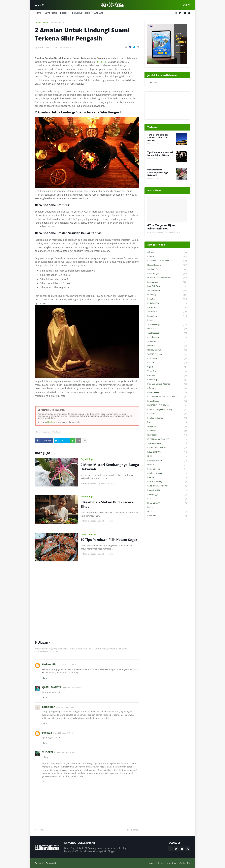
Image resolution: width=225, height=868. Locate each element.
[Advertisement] (87, 601)
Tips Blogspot (167, 333)
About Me (172, 863)
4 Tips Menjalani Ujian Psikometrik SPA (161, 227)
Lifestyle (167, 252)
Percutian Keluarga (167, 482)
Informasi (167, 388)
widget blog (167, 427)
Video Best (167, 371)
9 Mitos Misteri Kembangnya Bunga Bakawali (110, 467)
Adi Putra (101, 62)
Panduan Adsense (167, 418)
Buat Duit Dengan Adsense (167, 384)
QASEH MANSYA (52, 687)
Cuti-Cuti (98, 13)
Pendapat (167, 431)
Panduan (56, 432)
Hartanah (167, 346)
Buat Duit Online (167, 286)
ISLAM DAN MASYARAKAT (167, 439)
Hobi (88, 13)
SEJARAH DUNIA (167, 443)
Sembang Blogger (167, 269)
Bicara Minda (167, 359)
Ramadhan (167, 316)
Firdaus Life (49, 664)
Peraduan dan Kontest (167, 448)
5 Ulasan (67, 47)
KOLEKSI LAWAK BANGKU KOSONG (167, 397)
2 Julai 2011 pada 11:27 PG (63, 733)
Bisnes (167, 507)
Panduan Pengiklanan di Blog (167, 410)
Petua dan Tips (167, 469)
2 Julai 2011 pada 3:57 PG (65, 707)
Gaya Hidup (51, 13)
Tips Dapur (76, 13)
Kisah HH (167, 478)
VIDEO (167, 367)
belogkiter (48, 707)
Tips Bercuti (167, 312)
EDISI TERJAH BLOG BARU (167, 405)
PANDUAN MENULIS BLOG (167, 261)
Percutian (167, 299)
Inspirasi (167, 414)
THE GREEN (49, 752)
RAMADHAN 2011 (167, 490)
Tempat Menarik (167, 291)
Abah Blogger (167, 495)
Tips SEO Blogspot (167, 325)
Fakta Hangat (167, 274)
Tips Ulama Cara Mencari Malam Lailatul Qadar (160, 154)
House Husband (57, 22)
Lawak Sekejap (167, 393)
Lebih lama (133, 830)
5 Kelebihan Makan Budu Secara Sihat (107, 504)
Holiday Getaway (167, 350)
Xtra (167, 422)
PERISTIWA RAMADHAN (167, 486)
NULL (167, 456)
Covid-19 (167, 376)
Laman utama (41, 22)
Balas (45, 678)
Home (38, 13)
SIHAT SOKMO (167, 503)
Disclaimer (52, 422)
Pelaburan (167, 363)
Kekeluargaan (167, 282)
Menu (41, 5)
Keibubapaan (167, 337)
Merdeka (167, 465)
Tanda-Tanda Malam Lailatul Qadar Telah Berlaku (158, 138)
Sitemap (160, 863)
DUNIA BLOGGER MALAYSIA (167, 278)
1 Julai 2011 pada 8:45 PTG (73, 688)
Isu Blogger (167, 435)
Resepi (64, 13)
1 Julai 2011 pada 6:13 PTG (67, 665)
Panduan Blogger (167, 473)
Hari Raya (167, 329)
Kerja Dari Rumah (167, 303)
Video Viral (167, 516)
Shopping (167, 295)
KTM (167, 499)
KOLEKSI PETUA (167, 452)
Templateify (52, 863)
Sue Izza (47, 733)
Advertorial (167, 307)
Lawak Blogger (167, 401)
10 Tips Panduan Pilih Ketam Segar (109, 540)
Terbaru (40, 830)
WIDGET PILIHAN (167, 354)
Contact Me (185, 863)
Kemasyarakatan (167, 461)
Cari (185, 5)
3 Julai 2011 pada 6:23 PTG (67, 752)
